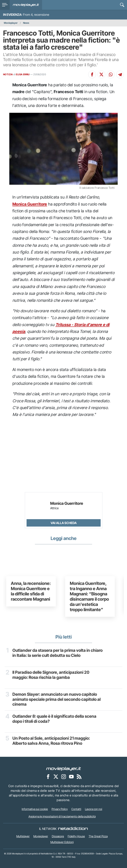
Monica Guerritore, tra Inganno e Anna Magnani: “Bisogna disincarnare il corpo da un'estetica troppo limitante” (89, 596)
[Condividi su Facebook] (92, 74)
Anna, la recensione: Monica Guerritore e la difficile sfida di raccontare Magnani (31, 591)
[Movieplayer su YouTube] (71, 776)
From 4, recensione (36, 15)
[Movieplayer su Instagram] (64, 776)
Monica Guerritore (30, 204)
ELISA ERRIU (23, 74)
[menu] (5, 5)
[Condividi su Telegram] (120, 74)
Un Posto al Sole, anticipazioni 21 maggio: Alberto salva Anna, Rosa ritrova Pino (51, 741)
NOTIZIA (8, 74)
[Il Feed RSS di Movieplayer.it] (79, 776)
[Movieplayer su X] (56, 776)
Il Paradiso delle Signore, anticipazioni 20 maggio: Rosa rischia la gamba (51, 675)
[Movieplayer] (64, 768)
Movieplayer (11, 23)
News (26, 23)
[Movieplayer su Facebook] (48, 776)
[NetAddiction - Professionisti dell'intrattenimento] (73, 829)
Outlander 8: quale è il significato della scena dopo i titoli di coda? (54, 719)
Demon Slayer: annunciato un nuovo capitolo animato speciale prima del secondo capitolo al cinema (57, 699)
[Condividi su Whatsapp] (111, 74)
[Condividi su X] (101, 74)
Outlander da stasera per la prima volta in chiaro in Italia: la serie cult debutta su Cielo (57, 653)
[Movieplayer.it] (26, 5)
